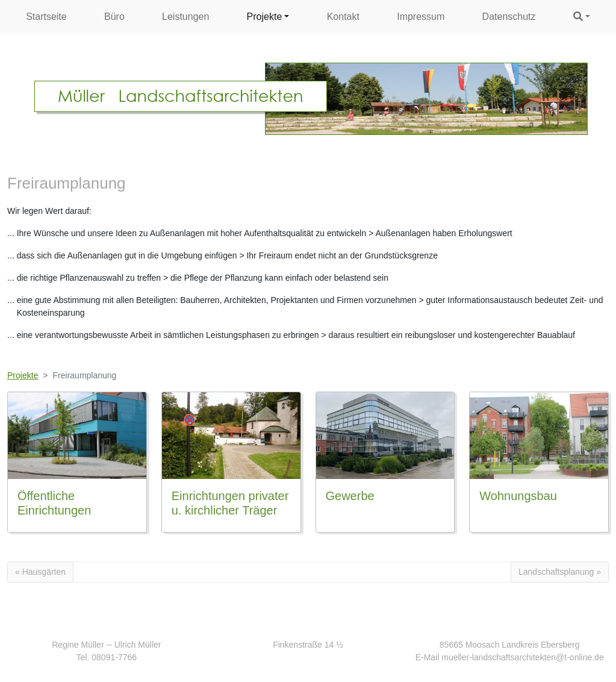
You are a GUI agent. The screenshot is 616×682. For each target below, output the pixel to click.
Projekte (265, 17)
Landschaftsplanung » (560, 572)
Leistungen (185, 17)
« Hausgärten (40, 572)
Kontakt (343, 17)
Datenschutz (509, 17)
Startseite (46, 17)
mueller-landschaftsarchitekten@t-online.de (522, 657)
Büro (114, 17)
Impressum (421, 17)
